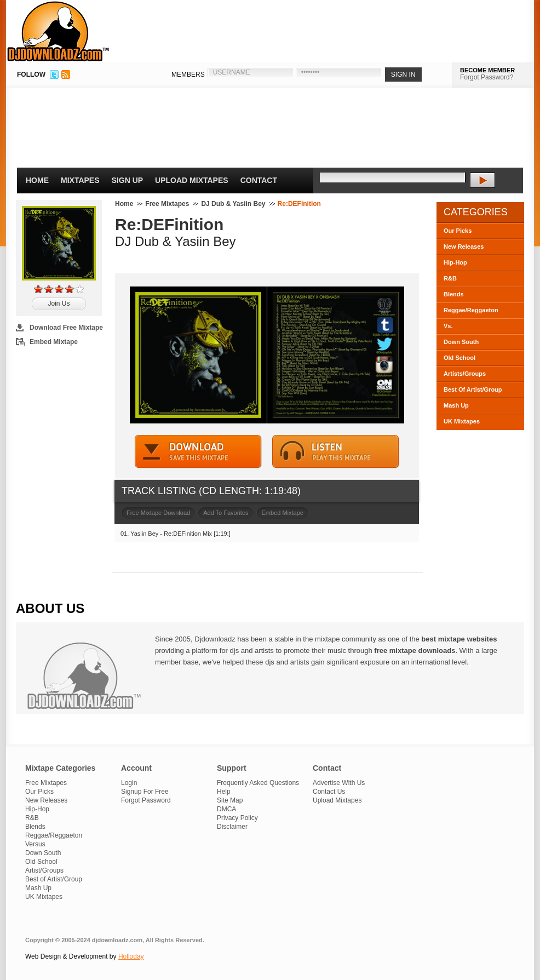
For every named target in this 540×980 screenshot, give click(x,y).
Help (224, 792)
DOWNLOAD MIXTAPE (198, 452)
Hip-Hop (455, 262)
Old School (459, 358)
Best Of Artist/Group (473, 389)
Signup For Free (145, 792)
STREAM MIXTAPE (336, 452)
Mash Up (456, 405)
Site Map (230, 800)
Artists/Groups (465, 374)
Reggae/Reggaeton (471, 310)
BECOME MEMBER (487, 70)
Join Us (59, 303)
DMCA (226, 809)
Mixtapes (80, 180)
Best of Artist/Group (54, 879)
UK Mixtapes (462, 421)
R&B (450, 278)
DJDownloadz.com (58, 31)
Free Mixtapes (167, 204)
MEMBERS (188, 74)
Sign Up (128, 180)
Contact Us (329, 792)
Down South (461, 342)
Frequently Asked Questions (258, 783)
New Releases (464, 247)
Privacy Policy (237, 818)
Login (129, 783)
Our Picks (458, 231)
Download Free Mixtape (66, 328)
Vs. (448, 326)
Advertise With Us (339, 783)
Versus (35, 844)
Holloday (131, 956)
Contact (259, 180)
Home (37, 180)
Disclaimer (232, 827)
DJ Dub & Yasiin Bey (233, 204)
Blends (454, 294)
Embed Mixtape (54, 342)
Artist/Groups (44, 870)
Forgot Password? (487, 77)
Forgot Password (146, 800)
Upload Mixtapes (192, 180)
